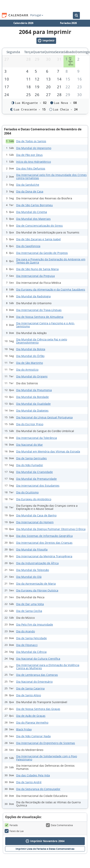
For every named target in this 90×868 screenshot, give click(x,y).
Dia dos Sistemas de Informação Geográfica (44, 536)
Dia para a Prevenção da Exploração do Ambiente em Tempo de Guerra (51, 261)
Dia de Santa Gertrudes (31, 458)
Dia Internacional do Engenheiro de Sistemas (46, 743)
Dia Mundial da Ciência (31, 652)
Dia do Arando (26, 632)
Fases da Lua (14, 831)
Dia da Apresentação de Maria (36, 584)
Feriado (11, 826)
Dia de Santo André (29, 782)
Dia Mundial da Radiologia (33, 297)
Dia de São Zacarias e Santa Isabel (38, 239)
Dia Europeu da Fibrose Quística (37, 591)
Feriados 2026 (68, 23)
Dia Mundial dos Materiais (33, 219)
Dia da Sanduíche (28, 185)
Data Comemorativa (59, 826)
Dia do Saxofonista (28, 246)
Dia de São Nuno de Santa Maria (37, 269)
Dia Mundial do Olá (29, 577)
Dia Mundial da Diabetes (32, 411)
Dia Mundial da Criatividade (34, 472)
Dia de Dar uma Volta (30, 604)
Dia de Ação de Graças (31, 716)
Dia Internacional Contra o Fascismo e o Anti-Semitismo (45, 325)
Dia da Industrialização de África (37, 563)
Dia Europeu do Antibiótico (34, 499)
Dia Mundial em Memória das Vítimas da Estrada (48, 452)
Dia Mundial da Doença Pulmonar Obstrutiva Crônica (51, 529)
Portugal (37, 15)
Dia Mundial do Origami (32, 377)
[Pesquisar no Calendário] (76, 15)
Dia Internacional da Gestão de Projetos (42, 253)
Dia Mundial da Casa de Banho (36, 516)
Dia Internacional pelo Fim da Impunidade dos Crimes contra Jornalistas (51, 177)
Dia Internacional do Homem (35, 522)
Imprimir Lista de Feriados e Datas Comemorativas (45, 849)
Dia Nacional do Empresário (34, 682)
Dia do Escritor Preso (30, 424)
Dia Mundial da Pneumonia (34, 390)
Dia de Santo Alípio (29, 695)
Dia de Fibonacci (27, 645)
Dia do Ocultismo (27, 493)
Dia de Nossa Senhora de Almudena (40, 317)
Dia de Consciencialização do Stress (39, 226)
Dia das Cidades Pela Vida (33, 776)
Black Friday (24, 730)
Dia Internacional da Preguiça (35, 276)
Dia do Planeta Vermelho (32, 723)
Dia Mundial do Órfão (30, 356)
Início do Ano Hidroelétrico (34, 162)
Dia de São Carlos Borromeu (34, 205)
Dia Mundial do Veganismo (34, 148)
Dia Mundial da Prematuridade (36, 479)
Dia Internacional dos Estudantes (38, 486)
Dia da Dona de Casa (30, 192)
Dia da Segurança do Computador (38, 789)
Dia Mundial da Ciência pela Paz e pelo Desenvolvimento (42, 341)
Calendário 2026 (23, 23)
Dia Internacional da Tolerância (37, 438)
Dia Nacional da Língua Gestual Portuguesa (44, 418)
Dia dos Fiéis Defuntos (31, 169)
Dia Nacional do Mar (30, 445)
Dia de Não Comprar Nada (33, 736)
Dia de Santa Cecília (29, 611)
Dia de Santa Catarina (30, 689)
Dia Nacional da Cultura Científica (38, 659)
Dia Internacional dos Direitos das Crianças (44, 543)
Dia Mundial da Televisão (33, 570)
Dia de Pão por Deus (29, 155)
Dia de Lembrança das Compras (37, 675)
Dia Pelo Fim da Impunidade (35, 625)
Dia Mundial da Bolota (31, 349)
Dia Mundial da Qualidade (33, 404)
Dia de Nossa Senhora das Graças (38, 709)
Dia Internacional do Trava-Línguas (39, 310)
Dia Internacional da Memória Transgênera (44, 556)
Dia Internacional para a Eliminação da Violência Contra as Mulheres (48, 667)
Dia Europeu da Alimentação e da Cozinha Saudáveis (51, 290)
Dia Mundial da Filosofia (32, 550)
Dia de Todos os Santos (31, 141)
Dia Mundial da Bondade (32, 397)
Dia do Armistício (27, 370)
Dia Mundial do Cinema (32, 212)
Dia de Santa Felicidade (31, 638)
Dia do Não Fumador (30, 465)
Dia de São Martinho (30, 363)
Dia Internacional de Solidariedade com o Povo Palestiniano (47, 758)
